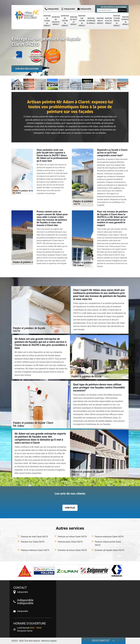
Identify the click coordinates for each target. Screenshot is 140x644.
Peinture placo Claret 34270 (70, 542)
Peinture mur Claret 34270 (33, 542)
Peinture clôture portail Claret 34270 (108, 543)
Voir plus (70, 508)
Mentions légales (49, 641)
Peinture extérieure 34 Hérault (91, 21)
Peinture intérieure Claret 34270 (35, 550)
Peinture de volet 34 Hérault (74, 21)
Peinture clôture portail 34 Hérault (117, 21)
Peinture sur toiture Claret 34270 (72, 537)
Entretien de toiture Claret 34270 (72, 550)
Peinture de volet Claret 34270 (34, 537)
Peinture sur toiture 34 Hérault (82, 21)
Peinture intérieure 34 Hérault (126, 21)
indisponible (52, 9)
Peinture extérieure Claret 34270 (109, 537)
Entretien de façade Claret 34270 (109, 550)
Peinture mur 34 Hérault (100, 21)
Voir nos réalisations (27, 69)
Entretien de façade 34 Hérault (56, 21)
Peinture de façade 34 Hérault (47, 21)
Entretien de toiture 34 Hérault (65, 21)
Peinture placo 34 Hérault (108, 21)
